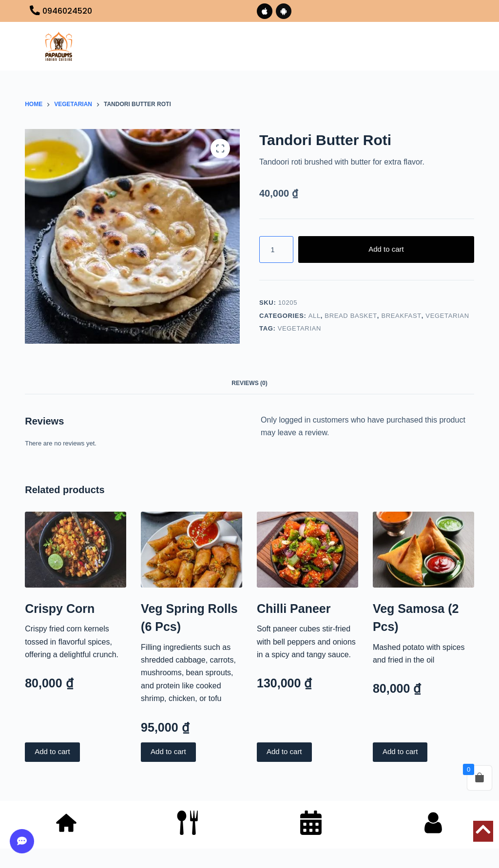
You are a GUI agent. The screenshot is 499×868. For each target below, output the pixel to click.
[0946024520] (35, 11)
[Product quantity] (276, 249)
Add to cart (386, 249)
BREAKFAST (401, 316)
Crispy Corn (60, 609)
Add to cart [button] (52, 752)
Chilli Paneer (294, 609)
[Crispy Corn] (76, 550)
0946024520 (67, 11)
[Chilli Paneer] (307, 550)
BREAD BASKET (351, 316)
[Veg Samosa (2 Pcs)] (423, 550)
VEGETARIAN (447, 316)
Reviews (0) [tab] (249, 383)
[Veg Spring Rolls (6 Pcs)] (192, 550)
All (315, 316)
